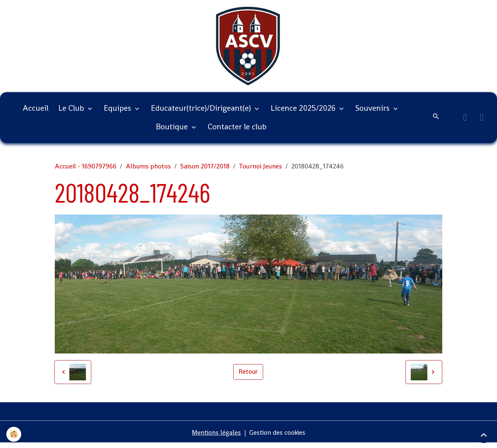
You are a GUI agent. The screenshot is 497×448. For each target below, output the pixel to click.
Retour (248, 376)
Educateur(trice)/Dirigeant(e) (202, 112)
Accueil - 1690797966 (86, 170)
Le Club (72, 112)
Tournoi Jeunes (260, 170)
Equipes (118, 112)
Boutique (173, 130)
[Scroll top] (484, 435)
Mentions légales (216, 436)
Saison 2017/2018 (205, 170)
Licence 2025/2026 (304, 112)
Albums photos (148, 170)
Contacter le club (237, 130)
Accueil (35, 112)
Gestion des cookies (278, 436)
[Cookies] (14, 434)
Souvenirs (373, 112)
